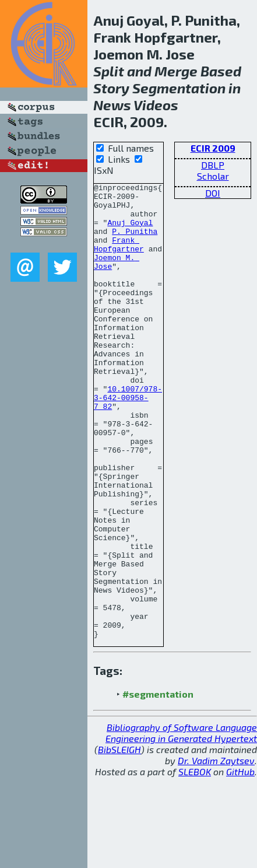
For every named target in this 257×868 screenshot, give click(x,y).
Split (109, 71)
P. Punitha (135, 242)
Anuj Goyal (130, 231)
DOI (213, 193)
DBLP (213, 165)
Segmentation (179, 88)
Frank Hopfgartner (119, 257)
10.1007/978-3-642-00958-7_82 (128, 441)
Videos (156, 105)
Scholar (213, 176)
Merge (176, 71)
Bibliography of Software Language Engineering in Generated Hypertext (181, 824)
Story (111, 88)
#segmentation (158, 785)
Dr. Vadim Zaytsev (216, 851)
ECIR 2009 (213, 148)
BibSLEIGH (119, 840)
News (112, 105)
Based (221, 71)
